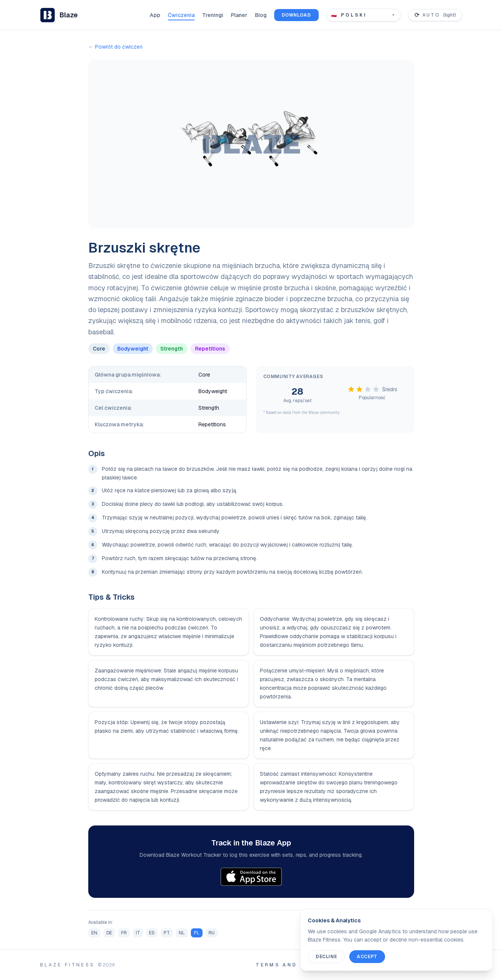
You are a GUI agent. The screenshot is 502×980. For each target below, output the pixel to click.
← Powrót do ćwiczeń (115, 47)
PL (197, 933)
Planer (239, 15)
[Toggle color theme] (435, 15)
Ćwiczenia (181, 15)
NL (182, 933)
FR (124, 933)
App (155, 15)
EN (94, 933)
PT (167, 933)
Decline (326, 957)
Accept (367, 957)
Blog (261, 15)
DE (109, 933)
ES (152, 933)
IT (138, 933)
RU (212, 933)
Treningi (213, 15)
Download (296, 15)
